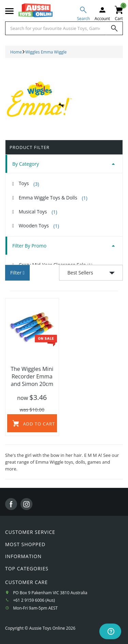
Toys (29, 183)
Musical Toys (38, 212)
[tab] (64, 164)
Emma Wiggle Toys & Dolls (53, 198)
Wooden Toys (39, 226)
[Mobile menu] (9, 11)
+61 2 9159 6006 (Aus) (34, 600)
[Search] (114, 28)
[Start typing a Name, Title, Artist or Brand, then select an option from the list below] (56, 28)
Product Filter (30, 147)
